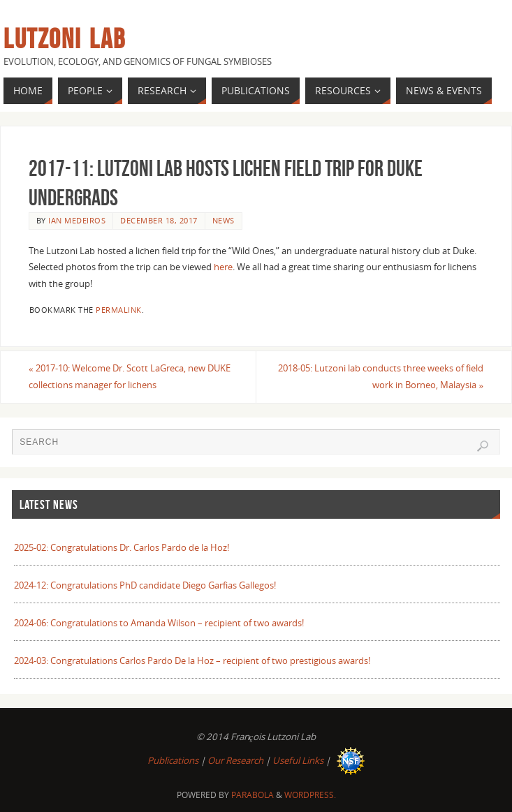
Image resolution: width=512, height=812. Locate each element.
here (223, 267)
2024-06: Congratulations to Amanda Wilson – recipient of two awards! (159, 623)
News (224, 220)
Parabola (253, 795)
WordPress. (310, 795)
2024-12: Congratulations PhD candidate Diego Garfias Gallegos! (145, 585)
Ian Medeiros (77, 220)
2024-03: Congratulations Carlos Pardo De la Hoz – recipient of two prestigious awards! (192, 660)
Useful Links (298, 760)
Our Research (235, 760)
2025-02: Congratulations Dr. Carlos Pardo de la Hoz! (122, 547)
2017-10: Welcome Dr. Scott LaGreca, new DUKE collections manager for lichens (130, 376)
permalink (119, 310)
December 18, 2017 (159, 220)
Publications (173, 760)
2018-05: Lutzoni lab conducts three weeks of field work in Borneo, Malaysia (381, 376)
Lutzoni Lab (64, 39)
